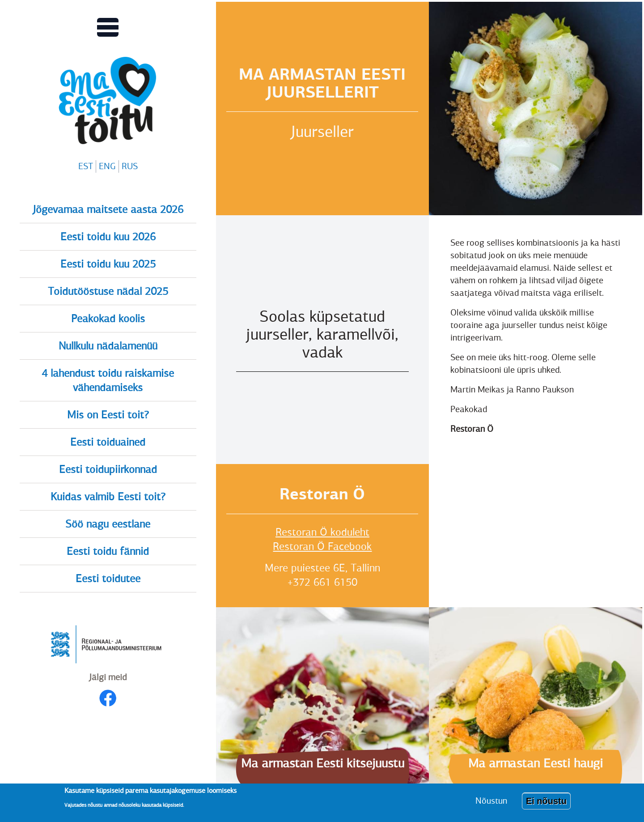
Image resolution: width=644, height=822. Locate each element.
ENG (107, 166)
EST (86, 166)
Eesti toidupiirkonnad (108, 469)
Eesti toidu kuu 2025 (108, 264)
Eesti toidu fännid (108, 551)
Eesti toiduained (108, 442)
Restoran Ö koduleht (322, 532)
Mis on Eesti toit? (108, 415)
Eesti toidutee (108, 579)
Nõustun (491, 801)
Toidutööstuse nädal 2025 (108, 291)
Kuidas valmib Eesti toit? (108, 497)
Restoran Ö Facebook (322, 546)
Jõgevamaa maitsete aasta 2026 (108, 209)
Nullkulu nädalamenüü (108, 346)
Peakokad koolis (108, 319)
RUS (130, 166)
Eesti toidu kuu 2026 (108, 237)
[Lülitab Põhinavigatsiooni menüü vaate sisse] (108, 27)
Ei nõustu (546, 801)
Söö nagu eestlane (108, 524)
